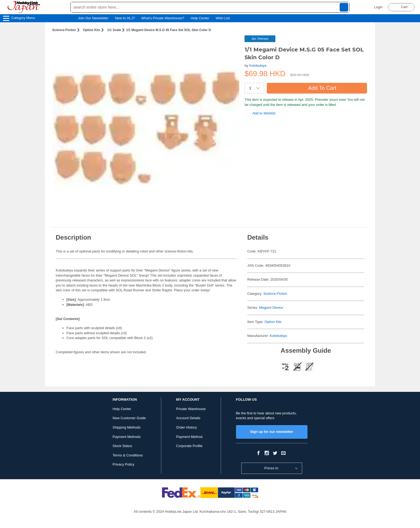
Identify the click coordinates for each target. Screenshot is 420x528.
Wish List (225, 18)
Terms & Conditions (128, 455)
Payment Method (189, 437)
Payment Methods (127, 437)
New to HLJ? (125, 18)
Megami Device (271, 308)
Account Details (188, 418)
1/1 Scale (114, 30)
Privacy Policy (123, 464)
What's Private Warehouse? (163, 18)
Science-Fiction (64, 30)
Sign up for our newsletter (272, 432)
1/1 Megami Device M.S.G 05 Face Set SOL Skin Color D (169, 30)
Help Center (200, 18)
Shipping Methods (126, 427)
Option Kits (92, 30)
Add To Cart (317, 88)
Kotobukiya (258, 66)
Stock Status (122, 446)
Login (378, 7)
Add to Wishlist (261, 113)
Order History (187, 427)
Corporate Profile (189, 446)
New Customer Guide (129, 418)
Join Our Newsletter (93, 18)
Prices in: (272, 468)
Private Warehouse (191, 409)
